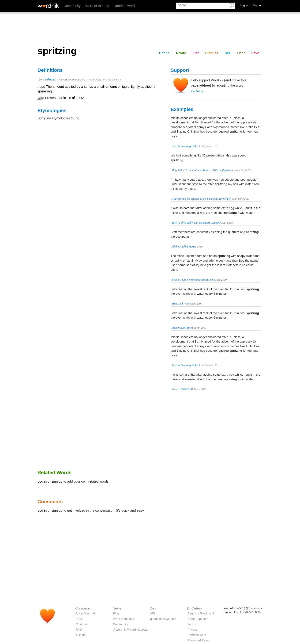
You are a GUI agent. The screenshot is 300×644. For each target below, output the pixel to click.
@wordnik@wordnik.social (131, 630)
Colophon (82, 624)
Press (80, 619)
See (228, 53)
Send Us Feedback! (201, 613)
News (117, 608)
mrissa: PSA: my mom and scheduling (192, 280)
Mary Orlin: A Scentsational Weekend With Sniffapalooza (203, 170)
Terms (192, 624)
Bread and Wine (180, 304)
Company (83, 608)
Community (72, 6)
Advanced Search (199, 640)
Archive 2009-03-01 (182, 389)
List (196, 53)
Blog (116, 613)
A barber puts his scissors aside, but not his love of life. (201, 199)
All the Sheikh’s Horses (184, 247)
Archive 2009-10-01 (182, 328)
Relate (181, 53)
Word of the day (97, 6)
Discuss (212, 53)
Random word (124, 6)
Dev (153, 608)
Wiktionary (51, 80)
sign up (57, 481)
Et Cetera (195, 608)
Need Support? (198, 619)
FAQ (79, 630)
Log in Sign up (251, 5)
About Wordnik (86, 613)
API (153, 613)
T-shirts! (81, 635)
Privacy (192, 630)
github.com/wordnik (163, 619)
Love (255, 53)
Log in (42, 481)
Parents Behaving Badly (185, 146)
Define (164, 53)
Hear (241, 53)
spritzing (197, 91)
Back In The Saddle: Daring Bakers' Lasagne (196, 223)
